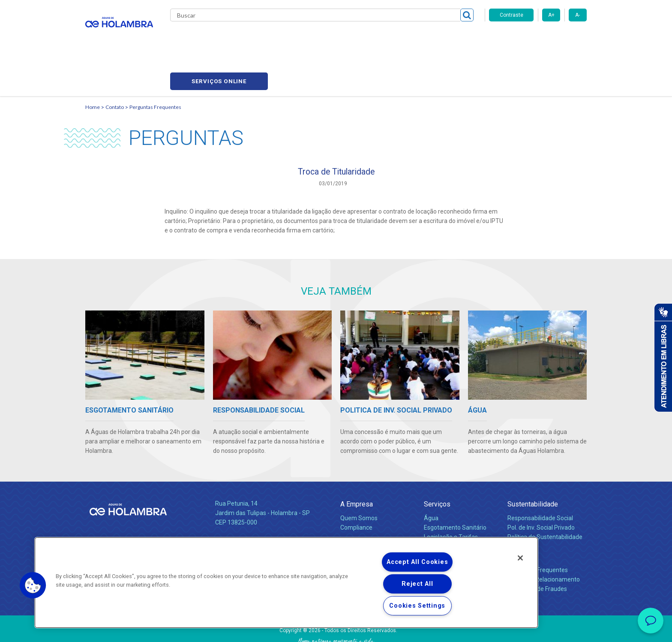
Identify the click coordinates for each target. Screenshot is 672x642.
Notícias (353, 509)
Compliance (356, 490)
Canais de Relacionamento (544, 542)
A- (577, 15)
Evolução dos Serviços (454, 509)
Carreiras (370, 39)
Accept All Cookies (417, 562)
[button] (33, 585)
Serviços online (538, 39)
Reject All (417, 584)
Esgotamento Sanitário (455, 490)
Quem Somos (359, 480)
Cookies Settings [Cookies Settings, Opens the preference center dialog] (417, 606)
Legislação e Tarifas (451, 499)
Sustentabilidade (533, 466)
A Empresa (357, 466)
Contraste (511, 15)
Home (93, 67)
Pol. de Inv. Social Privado (541, 490)
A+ (551, 15)
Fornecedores (415, 39)
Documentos (441, 518)
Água (431, 480)
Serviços (437, 466)
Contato (115, 67)
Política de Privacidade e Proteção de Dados (336, 629)
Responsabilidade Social (540, 480)
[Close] (520, 558)
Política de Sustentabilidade (545, 499)
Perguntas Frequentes (155, 67)
